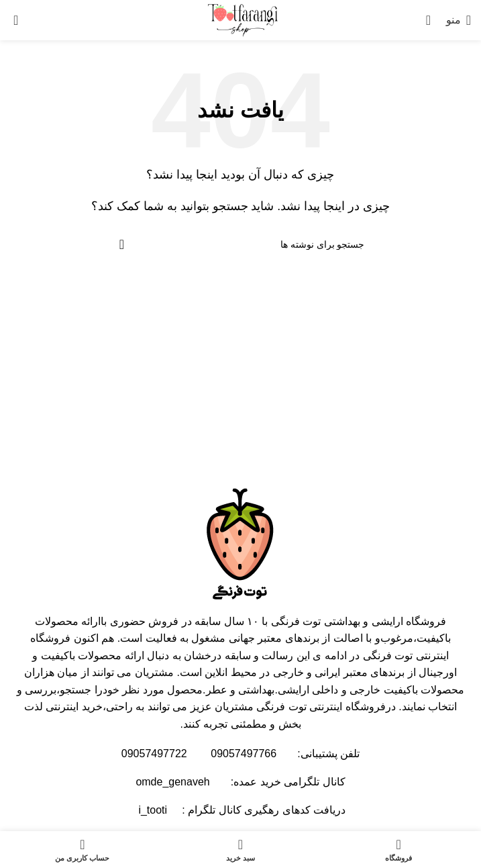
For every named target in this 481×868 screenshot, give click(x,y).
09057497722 (154, 754)
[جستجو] (433, 20)
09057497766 (244, 754)
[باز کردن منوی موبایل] (459, 20)
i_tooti (151, 810)
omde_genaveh (172, 782)
